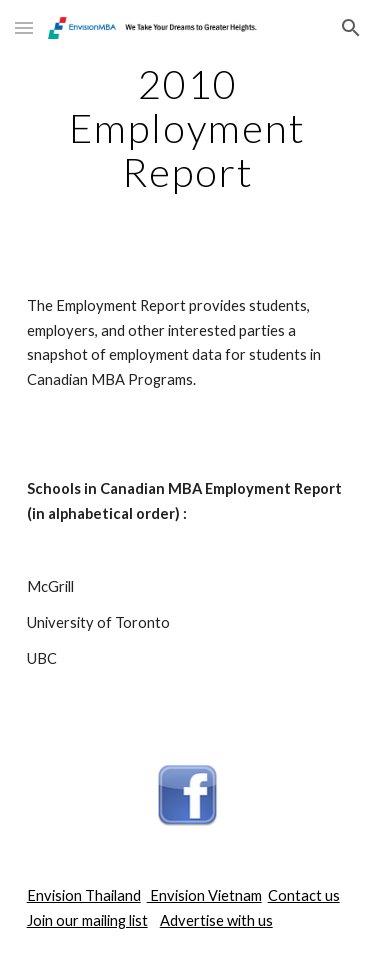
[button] (24, 27)
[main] (188, 128)
